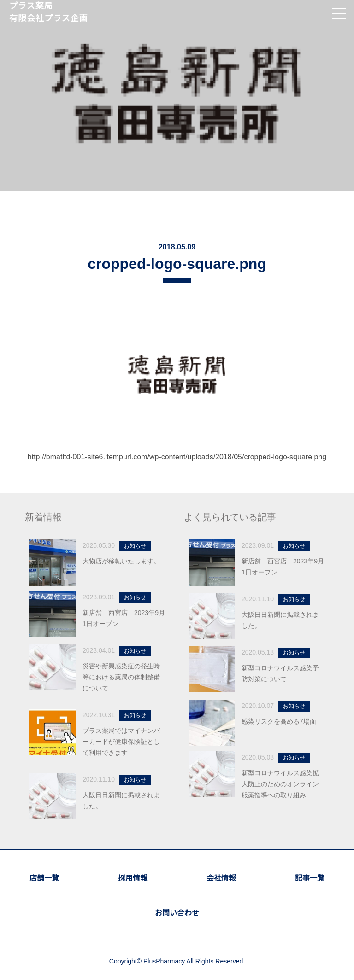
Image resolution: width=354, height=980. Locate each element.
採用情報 (133, 878)
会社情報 (221, 878)
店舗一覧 (44, 878)
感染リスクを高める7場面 (279, 721)
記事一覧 (310, 878)
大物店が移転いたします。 (121, 561)
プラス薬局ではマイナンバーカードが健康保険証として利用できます (121, 742)
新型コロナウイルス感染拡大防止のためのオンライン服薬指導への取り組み (280, 784)
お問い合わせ (177, 913)
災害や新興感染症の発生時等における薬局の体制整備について (121, 677)
